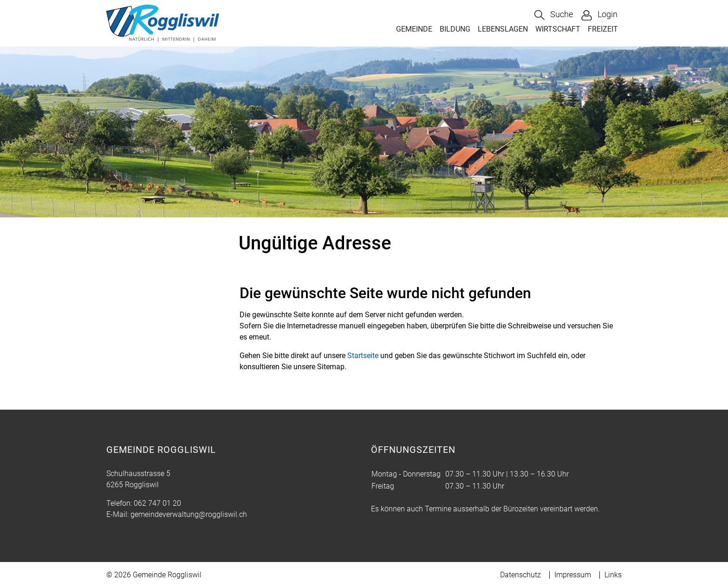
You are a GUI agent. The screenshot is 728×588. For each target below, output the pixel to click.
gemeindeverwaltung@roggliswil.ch (189, 514)
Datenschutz (520, 575)
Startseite (363, 356)
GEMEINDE (414, 29)
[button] (554, 15)
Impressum (573, 575)
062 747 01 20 (157, 503)
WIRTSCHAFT (558, 29)
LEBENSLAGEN (503, 29)
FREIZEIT (603, 29)
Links (613, 575)
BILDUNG (455, 29)
